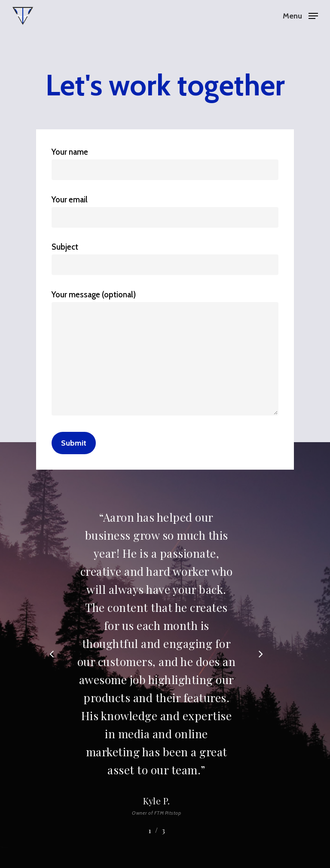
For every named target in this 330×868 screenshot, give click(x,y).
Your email (165, 211)
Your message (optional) (165, 355)
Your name (165, 164)
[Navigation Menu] (300, 15)
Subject (165, 258)
